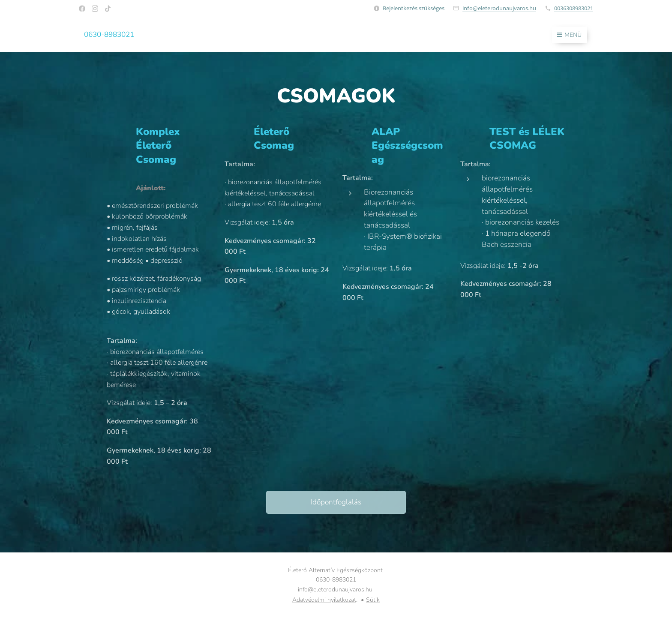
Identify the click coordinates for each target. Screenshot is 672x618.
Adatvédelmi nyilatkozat (324, 600)
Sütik (373, 600)
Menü (569, 35)
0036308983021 (574, 8)
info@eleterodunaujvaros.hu (499, 8)
